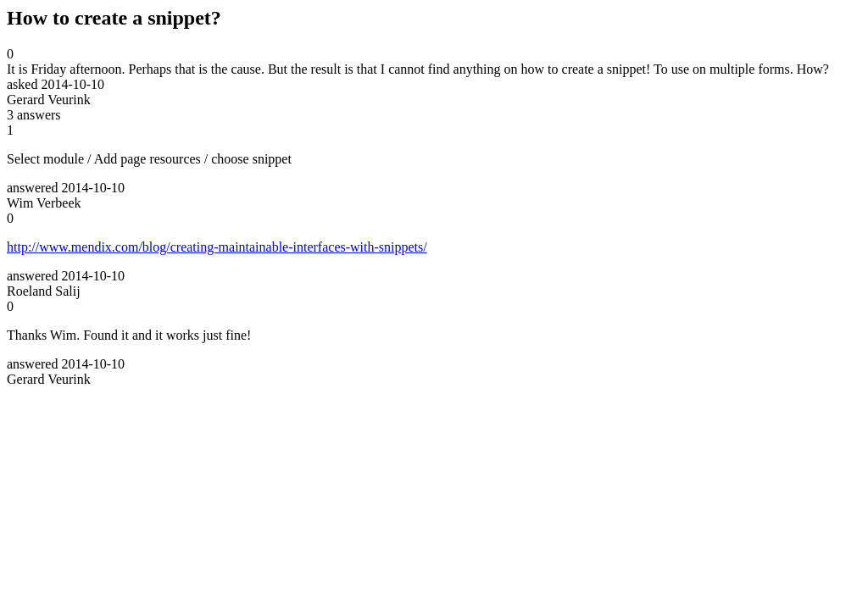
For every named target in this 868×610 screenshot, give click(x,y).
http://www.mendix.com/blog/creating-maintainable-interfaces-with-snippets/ (217, 247)
